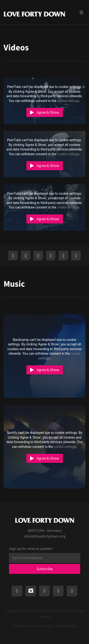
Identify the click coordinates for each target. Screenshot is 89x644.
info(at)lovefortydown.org (45, 536)
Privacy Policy (42, 626)
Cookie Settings (66, 626)
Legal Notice (21, 626)
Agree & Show (48, 112)
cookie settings (68, 101)
